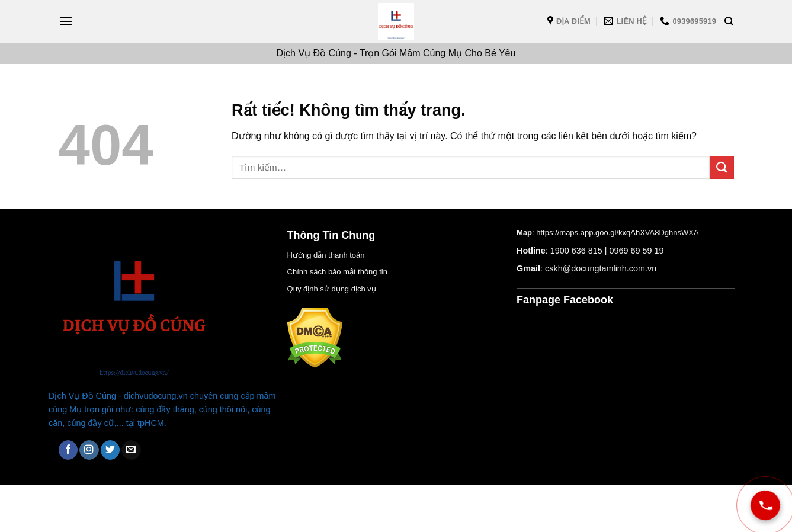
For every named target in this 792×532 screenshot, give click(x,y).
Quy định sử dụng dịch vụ (332, 289)
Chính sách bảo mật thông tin (337, 272)
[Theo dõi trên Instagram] (89, 450)
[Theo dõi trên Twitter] (110, 450)
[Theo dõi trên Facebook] (68, 450)
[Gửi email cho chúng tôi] (131, 450)
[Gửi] (722, 167)
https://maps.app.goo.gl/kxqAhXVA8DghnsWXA (617, 233)
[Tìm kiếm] (729, 21)
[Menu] (66, 21)
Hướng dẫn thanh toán (326, 255)
